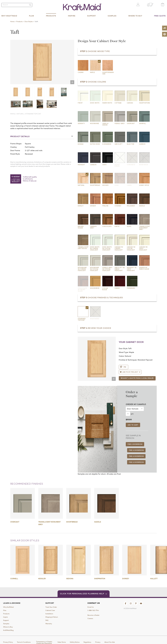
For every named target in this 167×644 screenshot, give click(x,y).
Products (51, 16)
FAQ (47, 620)
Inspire (72, 16)
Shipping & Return (52, 617)
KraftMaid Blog (8, 630)
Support (92, 16)
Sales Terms (62, 642)
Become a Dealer (93, 615)
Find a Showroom (135, 444)
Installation (49, 614)
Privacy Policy (8, 642)
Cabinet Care (50, 610)
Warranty (49, 624)
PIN (123, 367)
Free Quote (160, 16)
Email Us (91, 607)
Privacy (98, 642)
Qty (132, 414)
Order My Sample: (136, 404)
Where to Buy (135, 16)
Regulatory (87, 642)
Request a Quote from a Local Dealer (137, 378)
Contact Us (94, 603)
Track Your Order (51, 607)
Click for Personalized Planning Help (83, 594)
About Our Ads (110, 642)
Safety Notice (75, 642)
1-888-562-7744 (93, 610)
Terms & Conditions (24, 642)
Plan (32, 16)
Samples (112, 16)
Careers (90, 619)
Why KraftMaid (9, 16)
